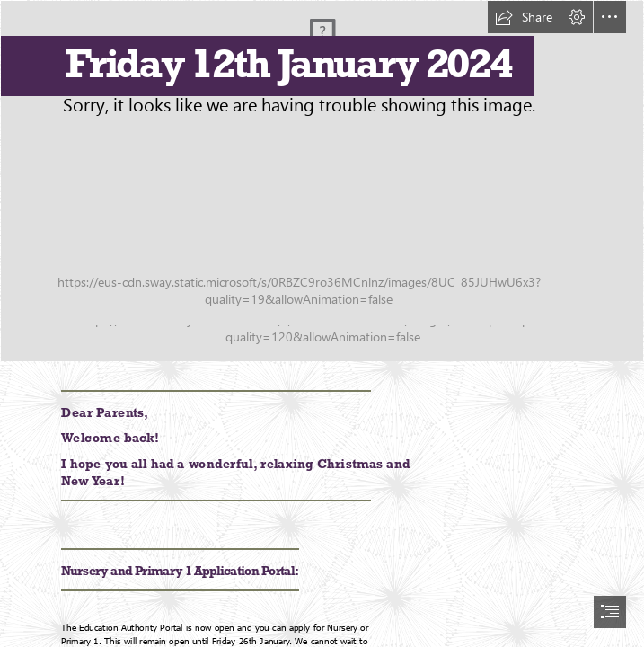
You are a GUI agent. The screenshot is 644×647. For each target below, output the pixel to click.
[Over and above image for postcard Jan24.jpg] (322, 181)
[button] (524, 17)
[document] (322, 323)
